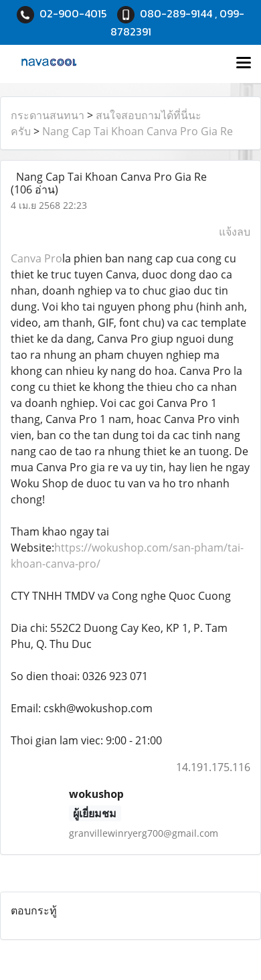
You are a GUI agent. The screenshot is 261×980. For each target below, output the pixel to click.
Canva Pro (36, 258)
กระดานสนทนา (48, 115)
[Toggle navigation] (244, 64)
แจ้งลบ (235, 232)
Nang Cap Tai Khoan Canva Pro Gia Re (138, 131)
